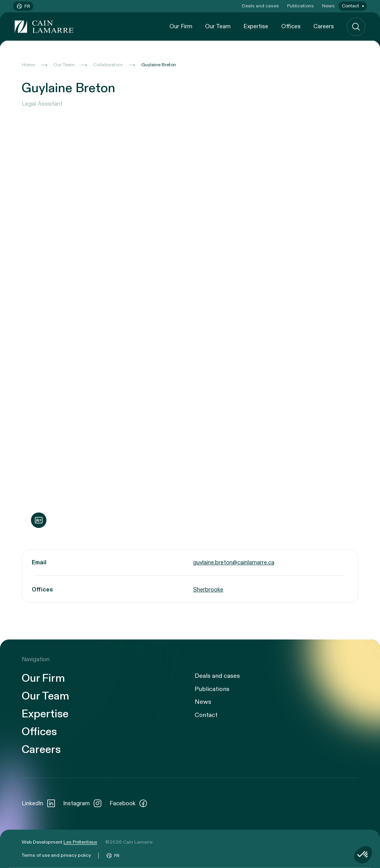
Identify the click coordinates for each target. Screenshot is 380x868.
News (328, 6)
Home (28, 65)
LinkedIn (39, 803)
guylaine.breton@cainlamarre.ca (234, 562)
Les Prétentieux (80, 842)
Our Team (218, 26)
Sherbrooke (208, 590)
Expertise (256, 26)
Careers (324, 26)
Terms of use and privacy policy (56, 855)
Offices (291, 26)
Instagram (83, 803)
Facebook (129, 803)
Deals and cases (260, 6)
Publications (300, 6)
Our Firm (181, 26)
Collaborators (108, 65)
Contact (350, 6)
